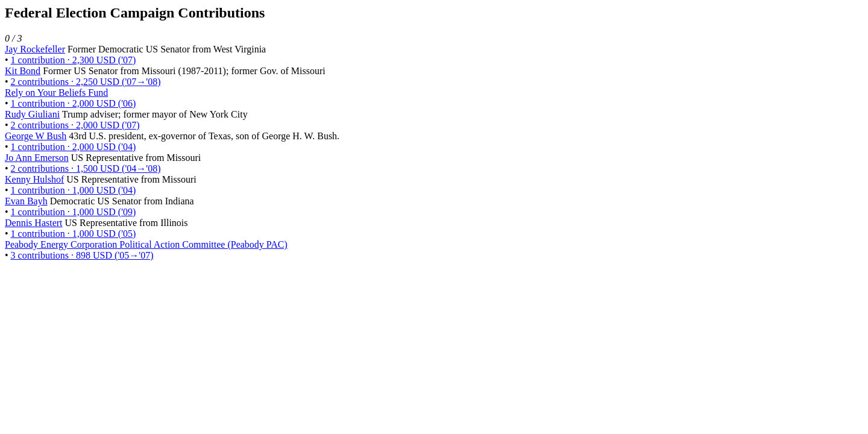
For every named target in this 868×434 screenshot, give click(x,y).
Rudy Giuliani (32, 114)
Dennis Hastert (34, 223)
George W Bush (36, 136)
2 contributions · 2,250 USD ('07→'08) (86, 82)
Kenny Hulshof (34, 179)
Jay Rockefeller (35, 49)
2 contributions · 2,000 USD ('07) (75, 125)
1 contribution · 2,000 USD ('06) (74, 103)
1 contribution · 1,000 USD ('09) (74, 212)
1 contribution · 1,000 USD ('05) (74, 234)
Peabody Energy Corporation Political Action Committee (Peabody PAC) (146, 244)
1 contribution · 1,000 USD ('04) (74, 190)
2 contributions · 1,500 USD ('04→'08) (86, 168)
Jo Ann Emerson (37, 158)
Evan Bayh (26, 201)
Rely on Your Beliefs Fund (56, 93)
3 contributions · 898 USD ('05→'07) (82, 255)
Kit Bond (23, 71)
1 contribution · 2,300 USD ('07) (74, 60)
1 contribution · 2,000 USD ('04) (74, 147)
